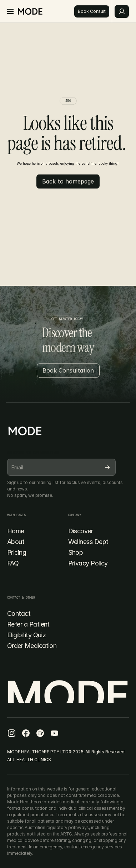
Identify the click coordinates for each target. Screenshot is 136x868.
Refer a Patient (28, 624)
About (16, 542)
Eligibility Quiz (26, 635)
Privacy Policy (88, 563)
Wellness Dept (88, 542)
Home (16, 531)
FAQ (13, 563)
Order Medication (32, 646)
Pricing (17, 552)
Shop (76, 552)
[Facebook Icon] (11, 733)
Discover (81, 531)
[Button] (92, 11)
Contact (19, 613)
